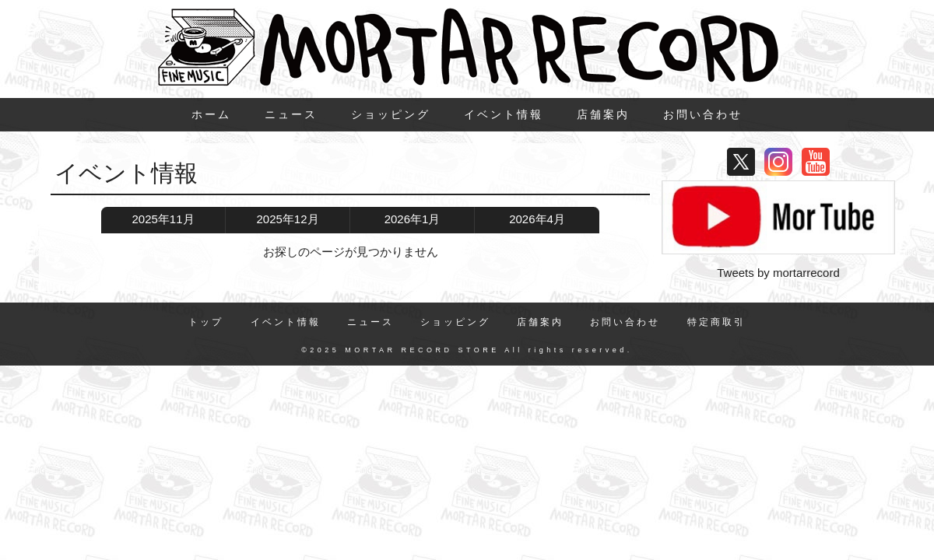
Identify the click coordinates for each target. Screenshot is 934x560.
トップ (206, 322)
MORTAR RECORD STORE (422, 350)
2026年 (413, 220)
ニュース (291, 115)
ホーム (211, 115)
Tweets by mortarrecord (778, 273)
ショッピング (391, 115)
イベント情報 (504, 115)
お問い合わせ (703, 115)
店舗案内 (603, 115)
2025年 (163, 220)
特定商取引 (716, 322)
